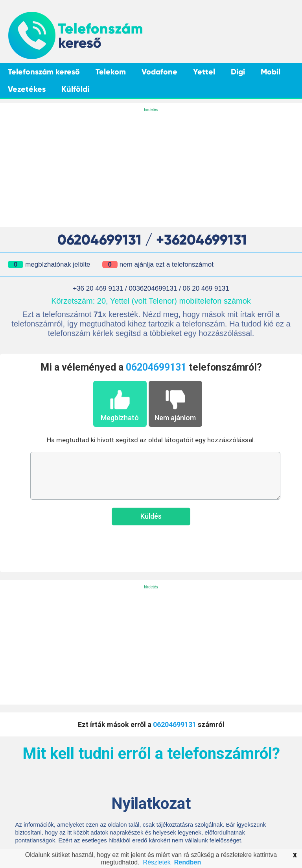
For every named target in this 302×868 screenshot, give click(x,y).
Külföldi (75, 89)
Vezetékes (27, 89)
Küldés (151, 516)
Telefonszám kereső (44, 72)
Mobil (271, 72)
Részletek (157, 862)
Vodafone (159, 72)
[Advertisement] (151, 168)
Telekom (111, 72)
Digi (238, 72)
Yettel (204, 72)
